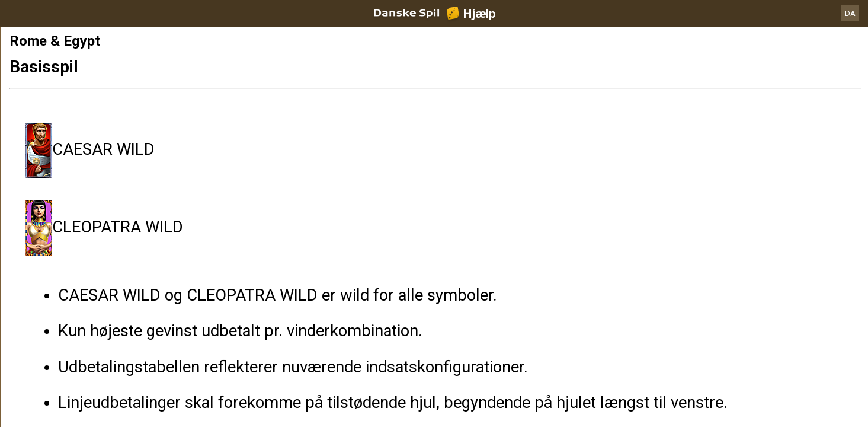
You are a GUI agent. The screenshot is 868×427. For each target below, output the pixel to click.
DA (850, 13)
